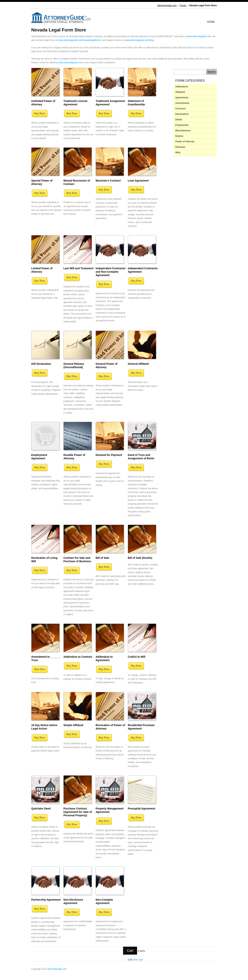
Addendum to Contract (78, 657)
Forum (183, 5)
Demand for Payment (109, 455)
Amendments (182, 103)
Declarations (182, 114)
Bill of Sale (102, 558)
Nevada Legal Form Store (203, 5)
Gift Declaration (41, 364)
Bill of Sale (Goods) (140, 558)
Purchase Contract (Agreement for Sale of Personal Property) (78, 812)
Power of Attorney (185, 142)
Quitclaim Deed (41, 809)
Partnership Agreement (46, 900)
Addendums (182, 87)
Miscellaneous (183, 131)
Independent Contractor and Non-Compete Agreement (111, 272)
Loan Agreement (138, 181)
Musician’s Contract (108, 181)
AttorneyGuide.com (167, 5)
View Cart (138, 960)
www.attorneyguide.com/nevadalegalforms (80, 40)
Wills (178, 153)
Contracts (181, 109)
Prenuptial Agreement (142, 809)
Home (211, 22)
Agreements (182, 98)
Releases (180, 147)
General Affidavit (138, 364)
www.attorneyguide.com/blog (139, 40)
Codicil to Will (136, 657)
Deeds (179, 120)
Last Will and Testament (78, 268)
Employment (182, 125)
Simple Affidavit (73, 725)
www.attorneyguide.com (199, 36)
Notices (179, 136)
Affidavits (180, 92)
